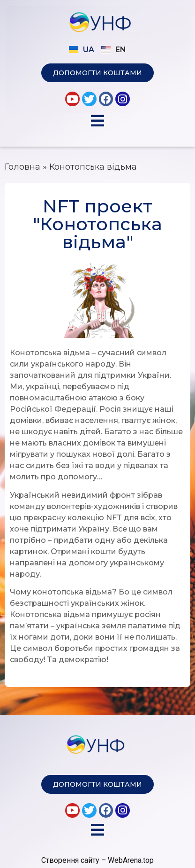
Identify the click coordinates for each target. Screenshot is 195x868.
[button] (97, 73)
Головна (22, 167)
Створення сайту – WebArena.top (97, 860)
